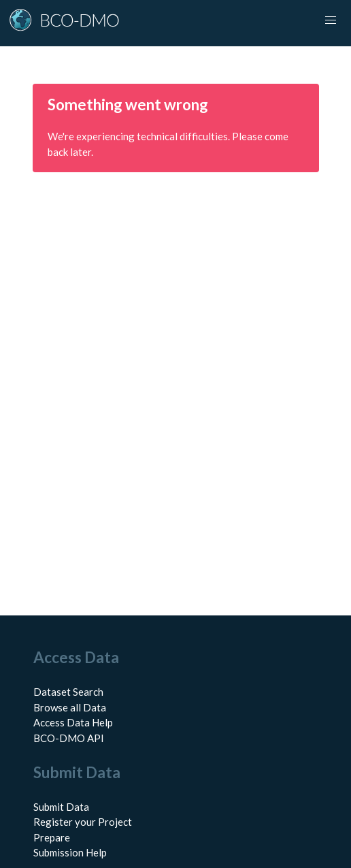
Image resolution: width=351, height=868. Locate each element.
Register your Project (83, 822)
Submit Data (61, 807)
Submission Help (70, 852)
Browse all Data (70, 707)
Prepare (52, 837)
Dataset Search (68, 692)
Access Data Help (73, 722)
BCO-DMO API (69, 738)
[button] (331, 20)
